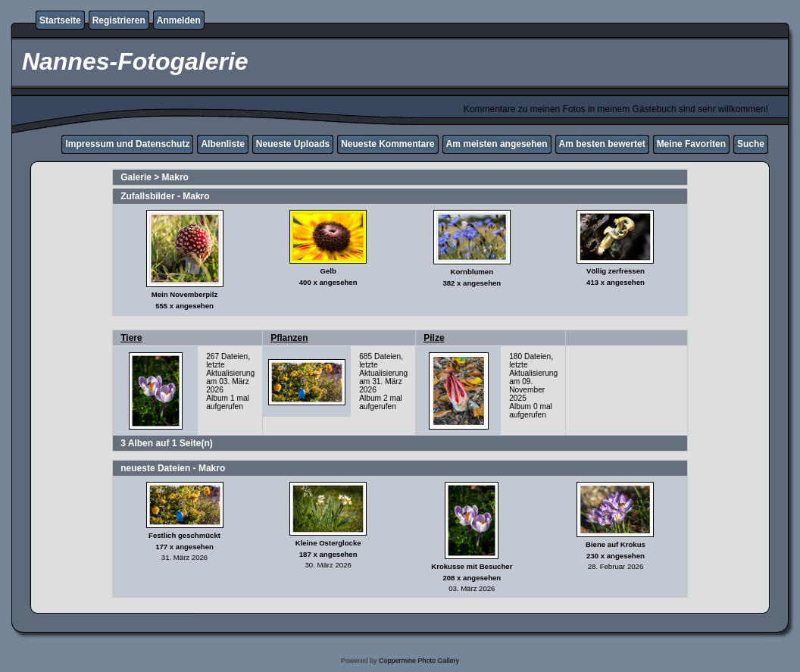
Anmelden (179, 20)
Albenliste (222, 144)
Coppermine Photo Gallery (419, 661)
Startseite (60, 20)
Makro (175, 177)
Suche (751, 144)
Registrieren (119, 20)
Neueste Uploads (293, 144)
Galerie (136, 177)
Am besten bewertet (602, 144)
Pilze (434, 338)
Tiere (131, 338)
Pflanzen (289, 338)
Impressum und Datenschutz (127, 144)
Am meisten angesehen (497, 144)
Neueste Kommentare (387, 144)
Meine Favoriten (691, 144)
